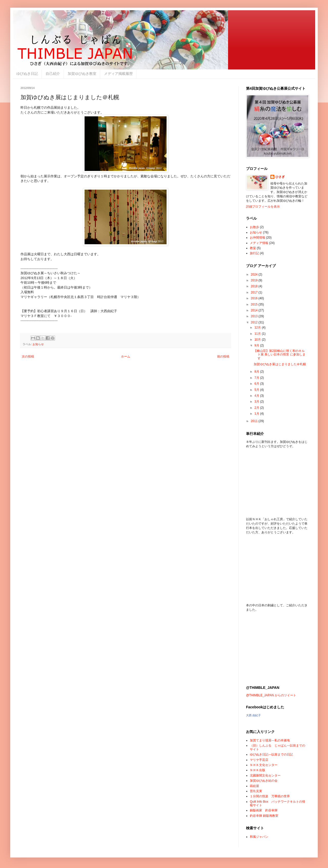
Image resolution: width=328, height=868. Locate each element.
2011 (255, 421)
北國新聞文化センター (265, 775)
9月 (257, 345)
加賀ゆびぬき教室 (82, 74)
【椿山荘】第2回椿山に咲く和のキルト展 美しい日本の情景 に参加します (280, 355)
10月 (258, 340)
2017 (255, 292)
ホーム (126, 356)
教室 (253, 248)
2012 (255, 322)
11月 (258, 334)
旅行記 (254, 253)
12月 (258, 328)
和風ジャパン (259, 837)
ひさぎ (280, 177)
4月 (257, 396)
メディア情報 (259, 243)
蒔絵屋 (254, 786)
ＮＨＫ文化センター (264, 765)
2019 (255, 280)
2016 (255, 298)
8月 (257, 372)
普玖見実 (256, 791)
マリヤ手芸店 (259, 760)
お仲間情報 (258, 238)
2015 (255, 304)
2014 (255, 310)
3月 (257, 402)
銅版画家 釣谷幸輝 (264, 810)
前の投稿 (223, 356)
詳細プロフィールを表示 (263, 207)
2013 (255, 316)
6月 (257, 384)
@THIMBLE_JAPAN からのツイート (271, 695)
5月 (257, 390)
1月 (257, 414)
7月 (257, 378)
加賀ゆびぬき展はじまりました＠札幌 (280, 364)
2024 (255, 274)
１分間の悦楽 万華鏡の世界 (270, 796)
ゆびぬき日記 (27, 74)
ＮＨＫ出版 (258, 770)
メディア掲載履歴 (118, 74)
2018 (255, 286)
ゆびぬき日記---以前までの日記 (271, 754)
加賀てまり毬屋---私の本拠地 (270, 740)
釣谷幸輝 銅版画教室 (264, 816)
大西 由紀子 (253, 715)
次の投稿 (28, 356)
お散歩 (254, 227)
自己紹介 (53, 74)
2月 (257, 408)
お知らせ (38, 344)
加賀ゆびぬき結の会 (264, 781)
